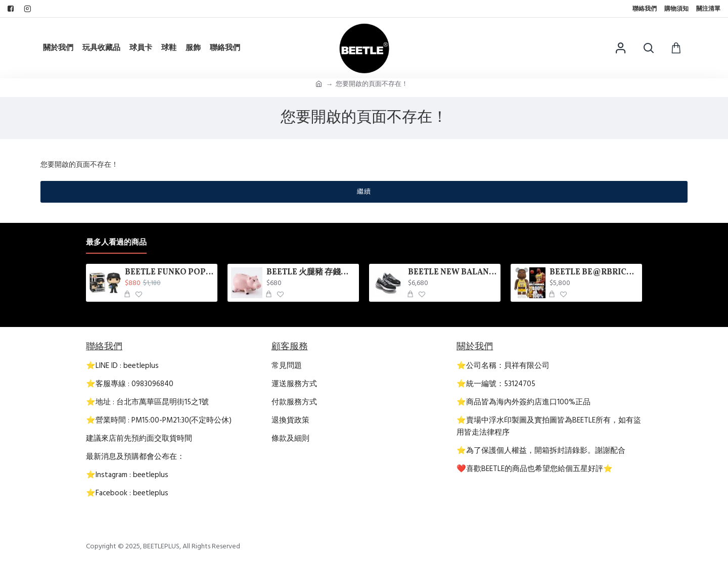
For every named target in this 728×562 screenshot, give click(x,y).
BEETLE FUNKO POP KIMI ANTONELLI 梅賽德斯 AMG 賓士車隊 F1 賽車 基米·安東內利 (170, 273)
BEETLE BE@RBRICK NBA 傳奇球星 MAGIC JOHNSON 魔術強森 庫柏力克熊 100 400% (594, 273)
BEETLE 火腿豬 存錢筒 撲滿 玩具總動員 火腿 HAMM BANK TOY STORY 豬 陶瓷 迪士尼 (311, 273)
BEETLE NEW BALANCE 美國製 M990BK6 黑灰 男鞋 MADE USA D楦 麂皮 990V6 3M (453, 273)
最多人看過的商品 (116, 243)
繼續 (364, 192)
